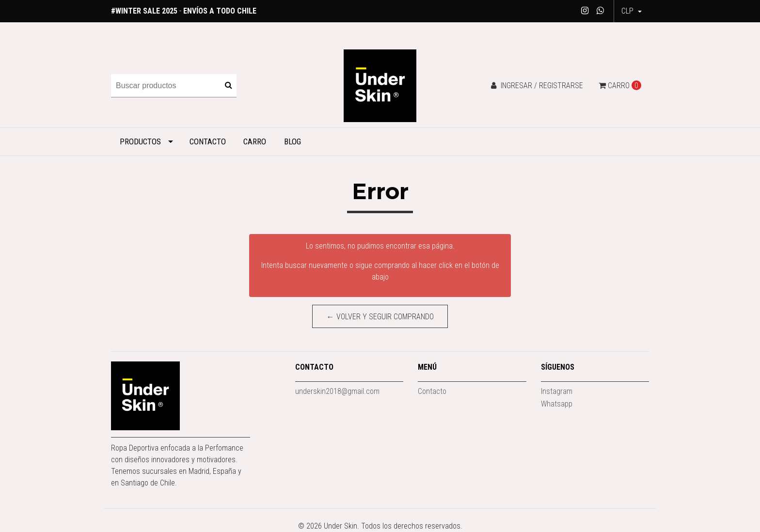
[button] (632, 11)
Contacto (208, 141)
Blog (293, 141)
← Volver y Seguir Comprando (380, 317)
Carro (255, 141)
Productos (140, 141)
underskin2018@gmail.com (337, 391)
